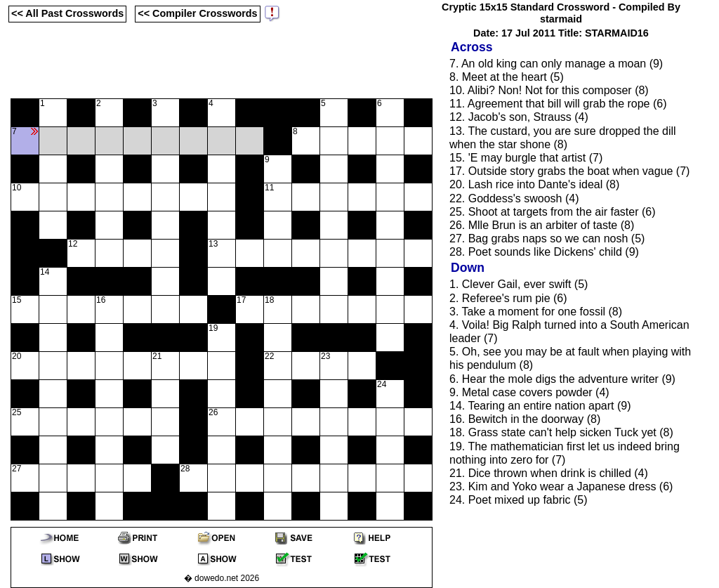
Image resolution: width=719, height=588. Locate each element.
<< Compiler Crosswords (197, 13)
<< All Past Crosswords (67, 13)
